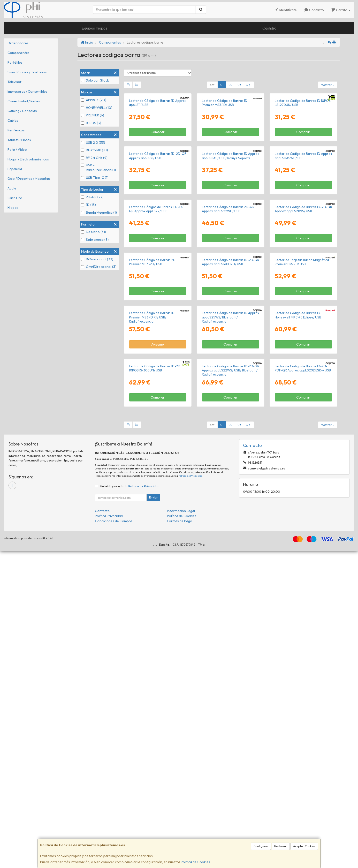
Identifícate (286, 10)
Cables (13, 121)
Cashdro (269, 28)
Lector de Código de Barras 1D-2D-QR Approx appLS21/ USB (158, 261)
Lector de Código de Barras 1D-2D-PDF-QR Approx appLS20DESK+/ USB (303, 685)
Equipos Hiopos (94, 28)
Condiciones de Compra (114, 838)
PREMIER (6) (93, 115)
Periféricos (16, 130)
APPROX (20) (94, 100)
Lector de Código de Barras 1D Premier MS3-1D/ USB (225, 155)
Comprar (158, 185)
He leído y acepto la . (130, 803)
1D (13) (88, 205)
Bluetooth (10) (95, 150)
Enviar (153, 814)
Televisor (15, 82)
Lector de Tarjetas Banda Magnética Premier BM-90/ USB (302, 473)
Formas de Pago (180, 838)
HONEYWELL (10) (97, 108)
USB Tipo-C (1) (95, 178)
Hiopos (13, 208)
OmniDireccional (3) (99, 267)
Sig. (249, 85)
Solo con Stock (95, 80)
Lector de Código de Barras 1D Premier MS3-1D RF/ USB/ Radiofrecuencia (152, 581)
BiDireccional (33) (97, 259)
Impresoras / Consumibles (27, 91)
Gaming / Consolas (22, 111)
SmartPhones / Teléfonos (27, 72)
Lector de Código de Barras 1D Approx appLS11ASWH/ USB (303, 261)
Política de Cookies (195, 862)
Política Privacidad (109, 833)
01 (222, 85)
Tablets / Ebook (19, 140)
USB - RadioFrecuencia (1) (99, 167)
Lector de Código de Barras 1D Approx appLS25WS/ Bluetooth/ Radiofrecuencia (231, 581)
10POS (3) (91, 123)
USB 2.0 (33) (93, 143)
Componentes (19, 53)
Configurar (261, 846)
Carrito (341, 10)
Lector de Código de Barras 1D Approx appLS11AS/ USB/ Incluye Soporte (231, 261)
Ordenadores (18, 43)
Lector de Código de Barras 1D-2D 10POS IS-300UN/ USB (155, 685)
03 (239, 85)
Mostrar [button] (328, 85)
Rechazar (281, 846)
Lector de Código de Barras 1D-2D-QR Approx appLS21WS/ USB (303, 367)
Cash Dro (15, 198)
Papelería (15, 169)
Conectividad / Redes (24, 101)
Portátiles (15, 62)
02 (230, 85)
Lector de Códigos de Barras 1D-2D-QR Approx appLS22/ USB (156, 367)
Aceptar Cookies (304, 846)
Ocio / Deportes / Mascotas (29, 179)
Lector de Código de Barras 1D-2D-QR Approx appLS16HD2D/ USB (231, 473)
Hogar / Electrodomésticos (28, 159)
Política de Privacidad (190, 793)
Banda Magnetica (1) (99, 212)
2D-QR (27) (92, 197)
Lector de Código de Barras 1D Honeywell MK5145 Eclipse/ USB (298, 579)
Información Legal (181, 828)
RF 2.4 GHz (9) (94, 158)
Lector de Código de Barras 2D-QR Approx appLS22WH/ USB (228, 367)
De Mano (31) (94, 232)
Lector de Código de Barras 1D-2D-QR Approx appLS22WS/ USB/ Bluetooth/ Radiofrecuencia (231, 687)
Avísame (158, 608)
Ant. (212, 85)
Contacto (314, 10)
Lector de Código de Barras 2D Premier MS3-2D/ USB (152, 473)
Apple (12, 188)
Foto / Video (17, 150)
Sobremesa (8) (95, 240)
